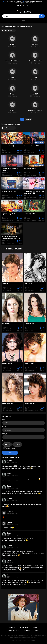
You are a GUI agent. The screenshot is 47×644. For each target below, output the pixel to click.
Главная (12, 627)
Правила (27, 630)
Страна (5, 426)
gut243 (9, 522)
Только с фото (10, 448)
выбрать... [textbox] (8, 423)
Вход (29, 6)
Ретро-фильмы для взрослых (13, 1)
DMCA (37, 630)
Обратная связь (14, 630)
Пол (4, 419)
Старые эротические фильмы (34, 1)
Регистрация (21, 6)
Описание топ (8, 528)
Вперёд (28, 119)
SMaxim (10, 461)
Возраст (5, 441)
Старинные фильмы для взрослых (24, 3)
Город (4, 434)
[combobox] (24, 423)
